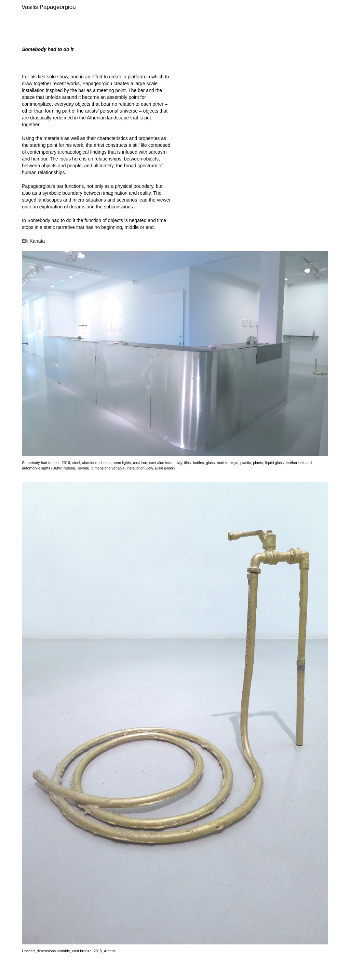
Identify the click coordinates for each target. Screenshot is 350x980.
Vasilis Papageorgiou (49, 7)
